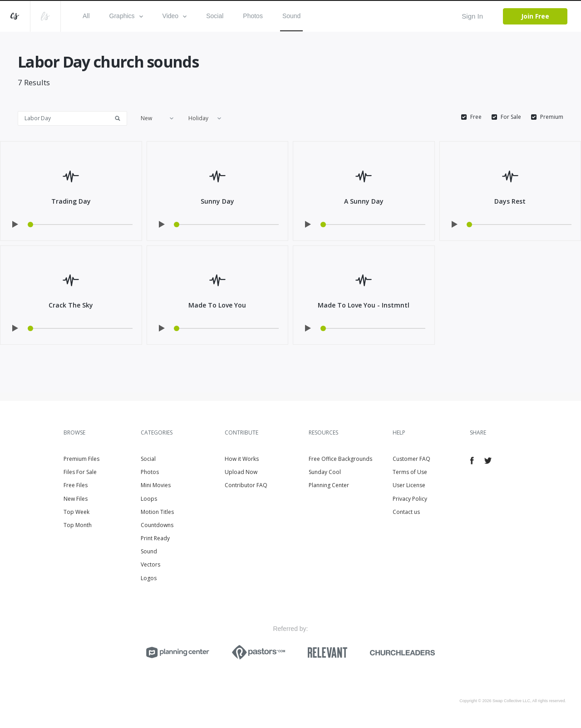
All (86, 16)
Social (215, 16)
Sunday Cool (325, 472)
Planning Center (329, 485)
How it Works (242, 459)
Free (476, 117)
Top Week (76, 512)
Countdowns (157, 525)
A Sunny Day (364, 201)
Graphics (126, 16)
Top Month (78, 525)
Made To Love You (217, 305)
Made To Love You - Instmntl (364, 305)
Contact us (406, 512)
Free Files (76, 485)
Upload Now (241, 472)
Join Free (535, 16)
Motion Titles (157, 512)
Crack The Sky (71, 305)
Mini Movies (156, 485)
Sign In (472, 16)
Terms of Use (410, 472)
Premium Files (81, 459)
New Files (76, 499)
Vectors (150, 564)
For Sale (511, 117)
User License (409, 485)
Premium (552, 117)
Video (175, 16)
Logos (149, 578)
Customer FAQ (411, 459)
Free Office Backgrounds (340, 459)
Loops (149, 499)
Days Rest (510, 201)
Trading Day (71, 201)
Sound (291, 16)
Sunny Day (217, 201)
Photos (253, 16)
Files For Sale (80, 472)
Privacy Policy (410, 499)
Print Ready (155, 538)
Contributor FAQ (246, 485)
